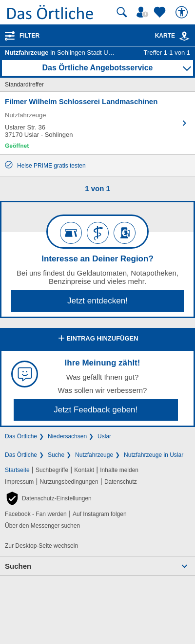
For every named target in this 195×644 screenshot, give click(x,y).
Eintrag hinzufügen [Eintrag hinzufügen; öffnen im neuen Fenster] (97, 339)
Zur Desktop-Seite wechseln (41, 546)
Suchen (18, 566)
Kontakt (84, 470)
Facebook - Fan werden (36, 514)
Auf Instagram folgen (100, 514)
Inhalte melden (119, 470)
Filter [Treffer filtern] (29, 36)
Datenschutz (121, 482)
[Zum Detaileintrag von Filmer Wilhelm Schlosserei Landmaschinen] (97, 123)
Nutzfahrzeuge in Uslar (154, 455)
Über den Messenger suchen (42, 526)
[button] (48, 498)
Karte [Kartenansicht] (173, 36)
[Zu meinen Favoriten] (161, 12)
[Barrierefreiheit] (183, 12)
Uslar (104, 436)
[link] (184, 36)
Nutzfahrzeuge (94, 455)
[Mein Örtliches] (144, 12)
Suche (56, 455)
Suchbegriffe (52, 470)
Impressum (19, 482)
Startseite (17, 470)
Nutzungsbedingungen (69, 482)
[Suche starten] (122, 12)
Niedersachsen (67, 436)
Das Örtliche (21, 436)
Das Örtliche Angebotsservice (97, 68)
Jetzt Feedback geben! (96, 410)
